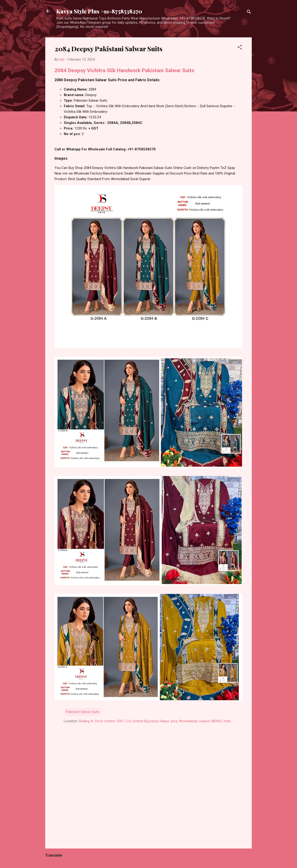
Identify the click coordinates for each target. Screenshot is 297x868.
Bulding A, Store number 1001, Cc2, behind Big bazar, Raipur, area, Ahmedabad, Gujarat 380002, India (155, 721)
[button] (240, 48)
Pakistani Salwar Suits (83, 712)
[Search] (249, 13)
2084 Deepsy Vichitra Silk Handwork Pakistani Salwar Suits (124, 70)
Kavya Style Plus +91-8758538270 (99, 11)
